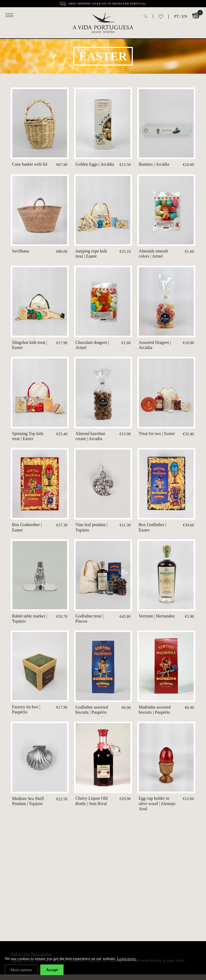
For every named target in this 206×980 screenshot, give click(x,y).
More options (21, 970)
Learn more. (127, 959)
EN (185, 16)
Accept (52, 970)
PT (176, 16)
